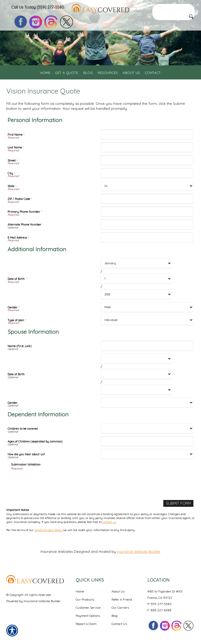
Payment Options (88, 615)
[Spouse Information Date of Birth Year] (136, 390)
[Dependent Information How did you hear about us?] (147, 454)
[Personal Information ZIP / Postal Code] (147, 199)
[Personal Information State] (147, 186)
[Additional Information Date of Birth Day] (136, 279)
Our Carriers (120, 607)
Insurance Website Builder (139, 551)
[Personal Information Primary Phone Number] (147, 212)
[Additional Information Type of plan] (147, 320)
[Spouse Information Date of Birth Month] (136, 359)
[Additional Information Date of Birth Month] (136, 263)
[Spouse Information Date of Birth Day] (136, 374)
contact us (109, 521)
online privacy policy (48, 530)
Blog (115, 615)
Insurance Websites (57, 551)
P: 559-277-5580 (159, 603)
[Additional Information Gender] (147, 307)
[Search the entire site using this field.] (174, 7)
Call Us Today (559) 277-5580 (38, 7)
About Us (118, 591)
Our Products (85, 599)
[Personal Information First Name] (147, 134)
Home (80, 591)
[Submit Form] (179, 503)
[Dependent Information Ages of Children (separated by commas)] (147, 441)
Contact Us (119, 623)
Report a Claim (86, 623)
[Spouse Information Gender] (147, 403)
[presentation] (51, 481)
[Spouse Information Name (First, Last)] (147, 346)
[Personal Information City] (147, 173)
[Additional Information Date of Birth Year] (136, 294)
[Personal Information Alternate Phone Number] (147, 224)
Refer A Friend (122, 599)
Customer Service (88, 607)
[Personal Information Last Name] (147, 147)
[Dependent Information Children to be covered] (147, 429)
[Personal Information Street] (147, 160)
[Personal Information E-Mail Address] (147, 237)
